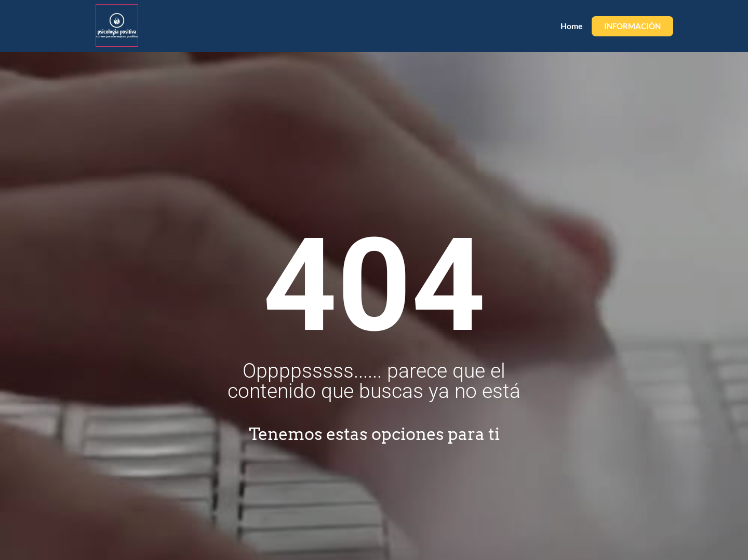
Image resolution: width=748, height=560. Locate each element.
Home (572, 26)
